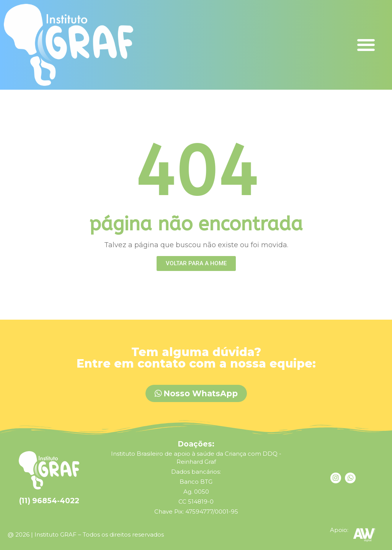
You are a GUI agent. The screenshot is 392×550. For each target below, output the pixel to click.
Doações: (196, 444)
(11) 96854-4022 (49, 501)
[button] (366, 45)
